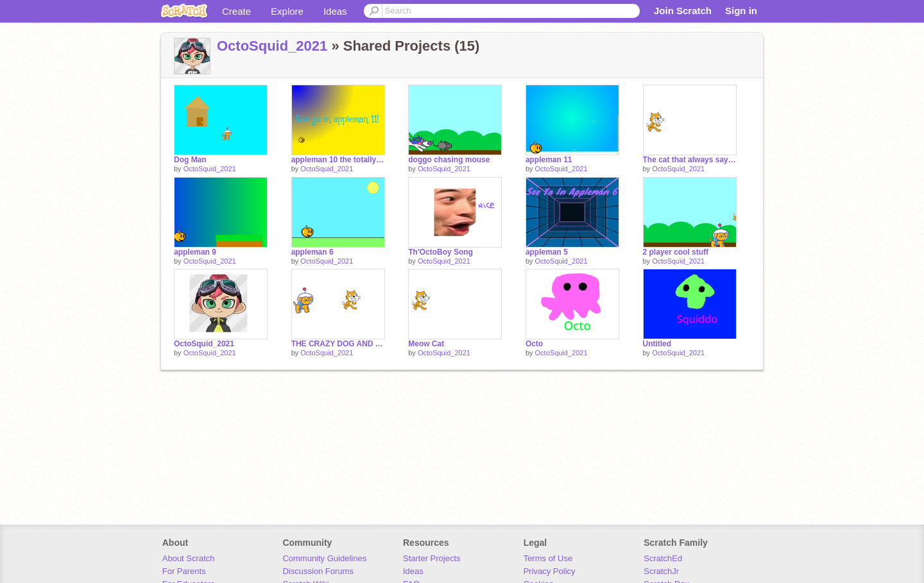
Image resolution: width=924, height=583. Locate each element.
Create (236, 11)
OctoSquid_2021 (272, 46)
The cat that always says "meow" (690, 160)
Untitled (657, 344)
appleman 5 (547, 252)
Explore (287, 11)
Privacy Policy (550, 571)
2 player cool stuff (676, 252)
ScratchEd (663, 558)
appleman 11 (549, 160)
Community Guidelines (324, 558)
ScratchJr (661, 571)
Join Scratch (683, 11)
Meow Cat (426, 344)
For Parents (184, 571)
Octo (534, 344)
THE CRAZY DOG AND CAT (338, 344)
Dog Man (190, 160)
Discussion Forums (318, 571)
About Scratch (189, 558)
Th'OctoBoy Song (441, 252)
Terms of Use (548, 558)
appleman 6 (312, 252)
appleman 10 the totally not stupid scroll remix (338, 160)
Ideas (335, 11)
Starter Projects (432, 558)
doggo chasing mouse (449, 160)
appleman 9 (195, 252)
